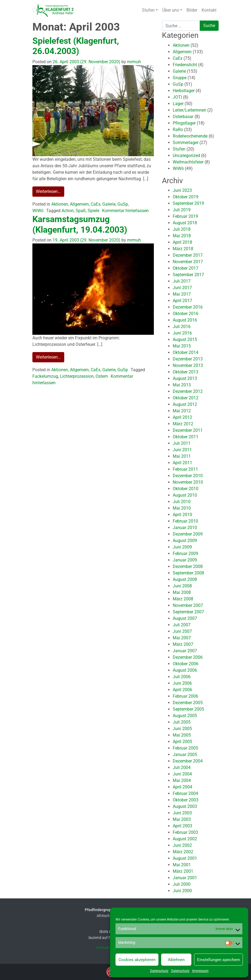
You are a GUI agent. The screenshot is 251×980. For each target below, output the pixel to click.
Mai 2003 (182, 819)
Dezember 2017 (188, 255)
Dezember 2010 (188, 476)
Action (68, 211)
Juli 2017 (182, 281)
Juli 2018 (182, 229)
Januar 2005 (185, 755)
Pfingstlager (184, 123)
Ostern (102, 376)
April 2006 (182, 690)
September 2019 (188, 203)
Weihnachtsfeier (188, 162)
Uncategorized (186, 155)
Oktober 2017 (186, 268)
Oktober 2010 (186, 489)
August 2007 (185, 618)
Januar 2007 (185, 651)
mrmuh (133, 62)
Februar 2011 (185, 469)
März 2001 (183, 871)
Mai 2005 (182, 735)
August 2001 (185, 858)
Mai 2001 (182, 865)
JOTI (177, 97)
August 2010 (185, 495)
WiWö (38, 211)
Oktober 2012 (186, 398)
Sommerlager (186, 143)
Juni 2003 (182, 813)
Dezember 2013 (188, 359)
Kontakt (209, 10)
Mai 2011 (182, 456)
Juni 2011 (182, 450)
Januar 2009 (185, 560)
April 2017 (182, 301)
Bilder (192, 10)
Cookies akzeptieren (137, 960)
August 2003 (185, 806)
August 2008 (185, 579)
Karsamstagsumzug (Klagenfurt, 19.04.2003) (80, 224)
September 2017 (188, 275)
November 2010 (188, 482)
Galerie (109, 204)
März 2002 (183, 852)
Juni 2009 (182, 547)
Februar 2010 (185, 521)
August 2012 (185, 404)
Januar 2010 (185, 528)
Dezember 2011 (188, 430)
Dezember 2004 (188, 761)
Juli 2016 (182, 327)
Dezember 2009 (188, 534)
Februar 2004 (185, 793)
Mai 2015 (182, 346)
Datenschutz (159, 971)
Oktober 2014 (186, 352)
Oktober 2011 (186, 437)
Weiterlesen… (48, 191)
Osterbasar (183, 117)
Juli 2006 (182, 677)
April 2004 (182, 787)
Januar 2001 (185, 878)
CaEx (96, 204)
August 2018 (185, 223)
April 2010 (182, 515)
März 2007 (183, 644)
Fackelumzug (45, 376)
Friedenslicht (185, 65)
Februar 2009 (185, 553)
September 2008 (188, 573)
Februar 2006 (185, 696)
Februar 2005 (185, 748)
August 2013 (185, 378)
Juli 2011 (182, 443)
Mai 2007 (182, 638)
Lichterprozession (77, 376)
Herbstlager (184, 91)
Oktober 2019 (186, 197)
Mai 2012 (182, 411)
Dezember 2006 (188, 657)
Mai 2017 (182, 294)
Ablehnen (176, 960)
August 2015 (185, 340)
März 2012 (183, 424)
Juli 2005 (182, 722)
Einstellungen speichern (218, 960)
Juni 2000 (182, 891)
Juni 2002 (182, 845)
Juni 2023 (182, 190)
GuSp (123, 204)
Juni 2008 (182, 586)
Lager (178, 104)
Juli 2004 (182, 767)
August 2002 (185, 839)
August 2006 (185, 670)
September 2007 (188, 612)
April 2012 (182, 417)
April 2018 (182, 242)
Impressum (200, 971)
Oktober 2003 (186, 800)
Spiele (94, 211)
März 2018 (183, 249)
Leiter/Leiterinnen (189, 110)
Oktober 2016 (186, 314)
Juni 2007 (182, 631)
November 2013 (188, 365)
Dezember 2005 (188, 703)
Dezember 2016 (188, 307)
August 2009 (185, 541)
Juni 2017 (182, 288)
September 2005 (188, 709)
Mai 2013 (182, 385)
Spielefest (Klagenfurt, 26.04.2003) (76, 46)
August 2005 (185, 716)
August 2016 (185, 320)
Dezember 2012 (188, 391)
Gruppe (180, 78)
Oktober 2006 (186, 664)
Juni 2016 (182, 333)
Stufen (148, 10)
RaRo (178, 130)
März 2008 (183, 599)
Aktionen (60, 204)
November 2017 (188, 262)
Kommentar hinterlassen (125, 211)
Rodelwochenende (190, 136)
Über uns (171, 10)
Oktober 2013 (186, 372)
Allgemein (79, 204)
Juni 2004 (182, 774)
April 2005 (182, 742)
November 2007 (188, 605)
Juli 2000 (182, 884)
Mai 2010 (182, 508)
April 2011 (182, 463)
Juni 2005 (182, 729)
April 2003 (182, 826)
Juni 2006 (182, 683)
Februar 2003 (185, 832)
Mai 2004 (182, 780)
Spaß (81, 211)
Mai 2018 (182, 236)
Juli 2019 (182, 210)
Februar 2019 (185, 216)
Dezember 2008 (188, 566)
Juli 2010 (182, 502)
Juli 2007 (182, 625)
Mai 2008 (182, 592)
